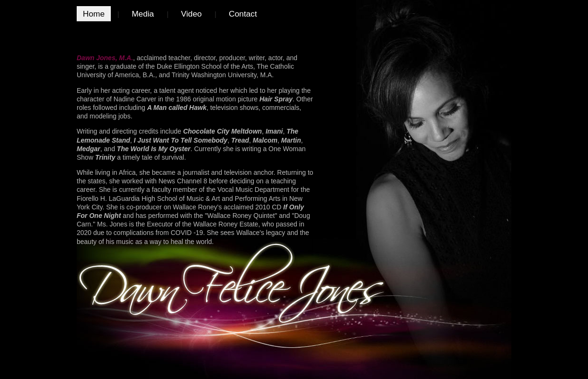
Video (191, 14)
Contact (243, 14)
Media (143, 14)
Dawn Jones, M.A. (105, 58)
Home (94, 14)
